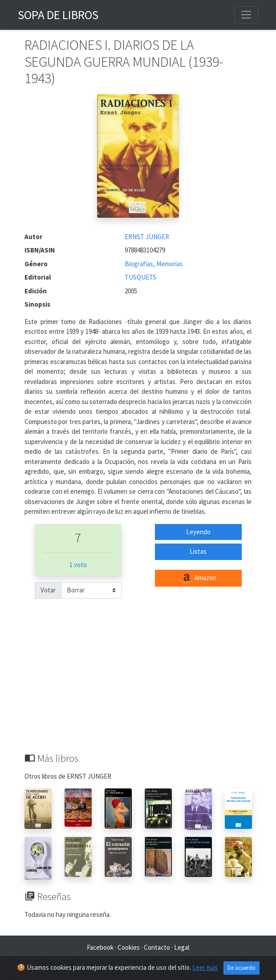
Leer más (205, 967)
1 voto (78, 565)
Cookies (129, 947)
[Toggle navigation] (246, 15)
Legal (182, 947)
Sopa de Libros (58, 15)
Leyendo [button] (198, 532)
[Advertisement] (138, 686)
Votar (48, 590)
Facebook (100, 947)
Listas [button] (198, 551)
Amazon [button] (198, 578)
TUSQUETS (140, 277)
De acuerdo (242, 968)
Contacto (157, 947)
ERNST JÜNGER (147, 237)
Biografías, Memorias (154, 264)
